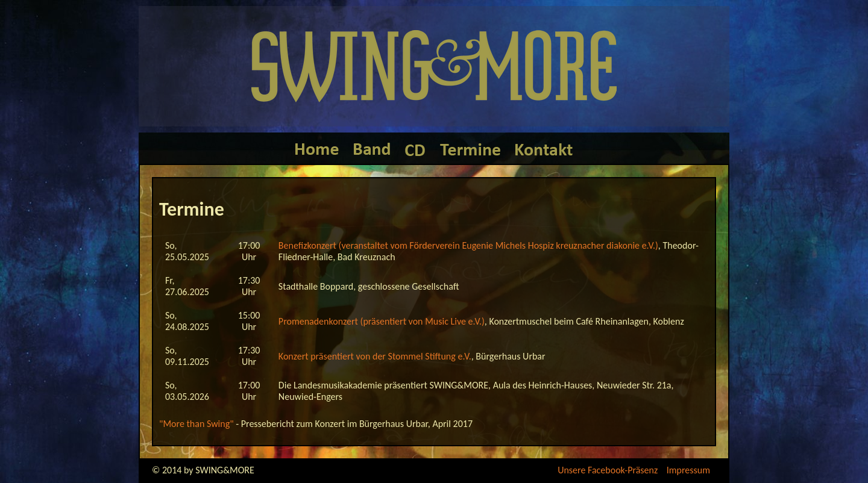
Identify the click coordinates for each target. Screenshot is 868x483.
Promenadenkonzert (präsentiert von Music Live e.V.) (382, 321)
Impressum (688, 470)
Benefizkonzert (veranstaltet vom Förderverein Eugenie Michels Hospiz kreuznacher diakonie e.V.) (468, 245)
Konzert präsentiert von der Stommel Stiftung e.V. (375, 356)
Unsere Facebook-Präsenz (608, 470)
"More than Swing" (197, 424)
